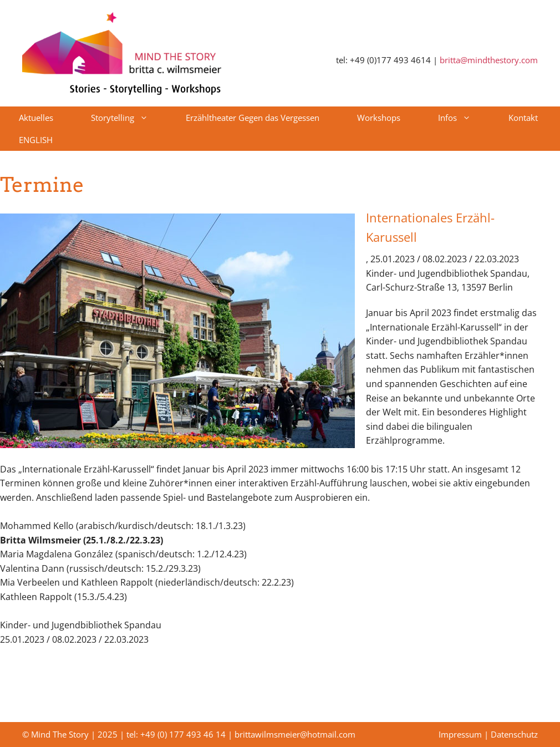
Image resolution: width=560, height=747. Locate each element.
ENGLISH (36, 140)
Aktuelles (36, 118)
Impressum (460, 734)
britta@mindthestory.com (489, 60)
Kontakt (523, 118)
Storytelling (129, 118)
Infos (464, 118)
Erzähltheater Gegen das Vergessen (253, 118)
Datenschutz (514, 734)
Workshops (379, 118)
